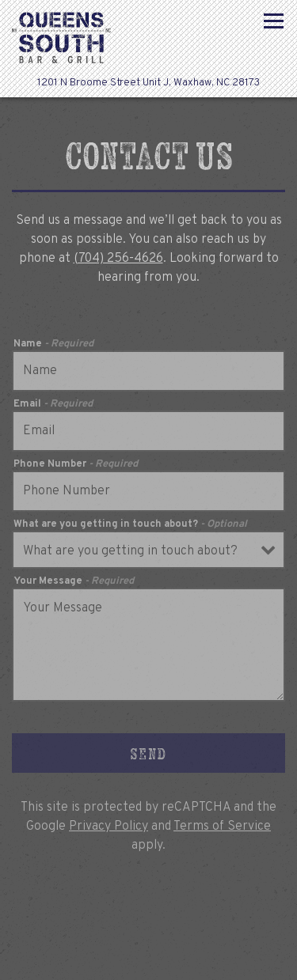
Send (148, 753)
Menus (149, 961)
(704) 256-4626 (118, 259)
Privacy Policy (109, 827)
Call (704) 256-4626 (149, 919)
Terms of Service (222, 827)
